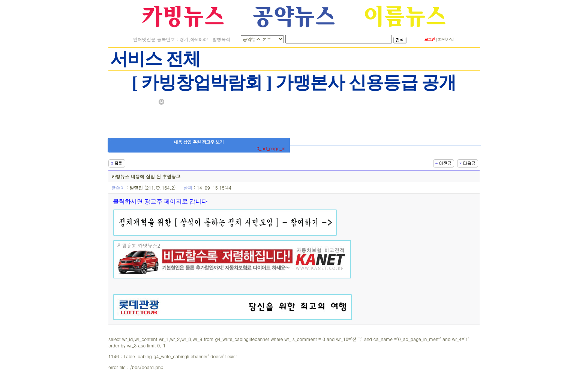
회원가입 (446, 39)
